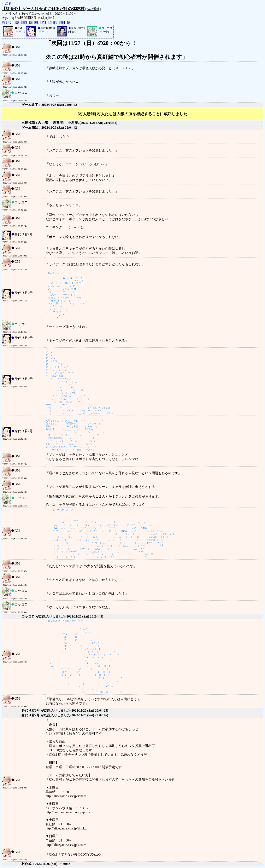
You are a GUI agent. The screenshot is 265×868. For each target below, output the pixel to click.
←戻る (7, 4)
